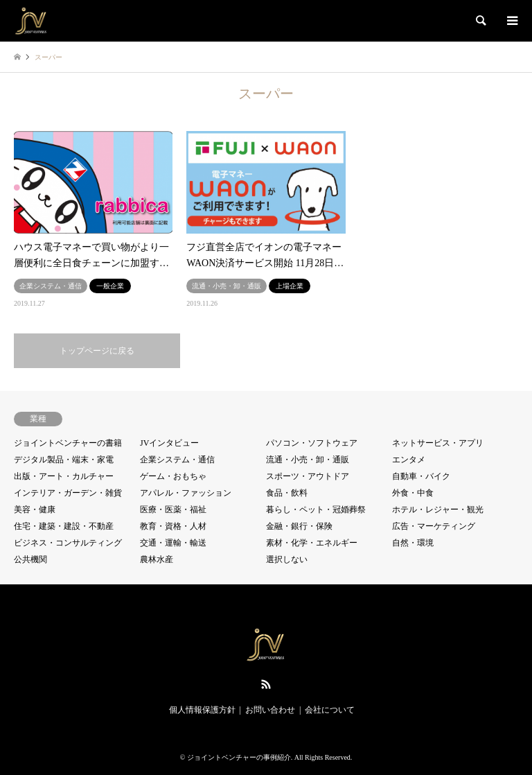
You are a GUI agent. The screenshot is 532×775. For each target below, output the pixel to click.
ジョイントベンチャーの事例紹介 (239, 757)
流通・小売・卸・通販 (308, 460)
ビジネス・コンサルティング (68, 543)
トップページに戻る (97, 351)
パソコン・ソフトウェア (312, 443)
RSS (266, 684)
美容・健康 (35, 510)
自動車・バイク (421, 476)
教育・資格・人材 (173, 526)
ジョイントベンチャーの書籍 (68, 443)
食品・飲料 (287, 493)
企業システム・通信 (177, 460)
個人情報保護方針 (202, 710)
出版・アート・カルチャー (64, 476)
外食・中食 (413, 493)
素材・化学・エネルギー (312, 543)
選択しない (287, 559)
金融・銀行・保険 (299, 526)
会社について (330, 710)
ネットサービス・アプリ (438, 443)
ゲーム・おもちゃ (173, 476)
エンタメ (409, 460)
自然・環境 (413, 543)
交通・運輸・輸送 (173, 543)
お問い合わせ (270, 710)
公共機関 (30, 559)
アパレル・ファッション (186, 493)
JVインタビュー (169, 443)
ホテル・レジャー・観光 (438, 510)
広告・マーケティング (434, 526)
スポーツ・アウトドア (308, 476)
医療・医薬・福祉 (173, 510)
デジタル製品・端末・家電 (64, 460)
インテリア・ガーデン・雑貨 (68, 493)
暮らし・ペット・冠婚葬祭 (316, 510)
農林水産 (157, 559)
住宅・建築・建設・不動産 (64, 526)
